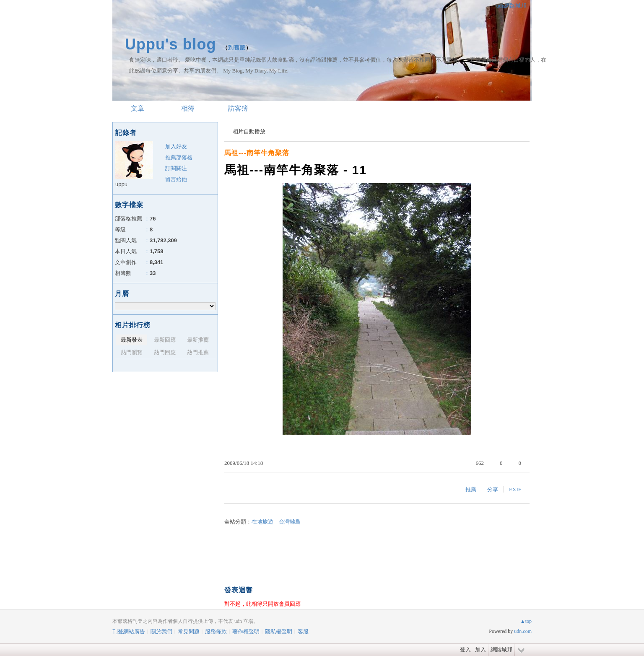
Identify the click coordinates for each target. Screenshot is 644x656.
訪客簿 (238, 108)
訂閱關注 (176, 168)
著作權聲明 (246, 631)
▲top (526, 621)
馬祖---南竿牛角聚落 (257, 153)
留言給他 (176, 179)
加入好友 (176, 146)
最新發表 (132, 340)
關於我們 (161, 631)
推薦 (471, 489)
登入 (465, 650)
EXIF (515, 489)
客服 (303, 631)
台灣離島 (290, 522)
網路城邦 (501, 650)
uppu (121, 184)
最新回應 (165, 340)
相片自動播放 (249, 131)
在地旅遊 (262, 522)
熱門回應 (165, 352)
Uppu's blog (171, 44)
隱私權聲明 (279, 631)
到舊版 (237, 48)
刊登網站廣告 (129, 631)
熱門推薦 (198, 352)
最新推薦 (198, 340)
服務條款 (216, 631)
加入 (480, 650)
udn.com (523, 631)
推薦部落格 (179, 157)
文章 (138, 108)
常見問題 (189, 631)
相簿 (188, 108)
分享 (493, 489)
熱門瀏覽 (132, 352)
